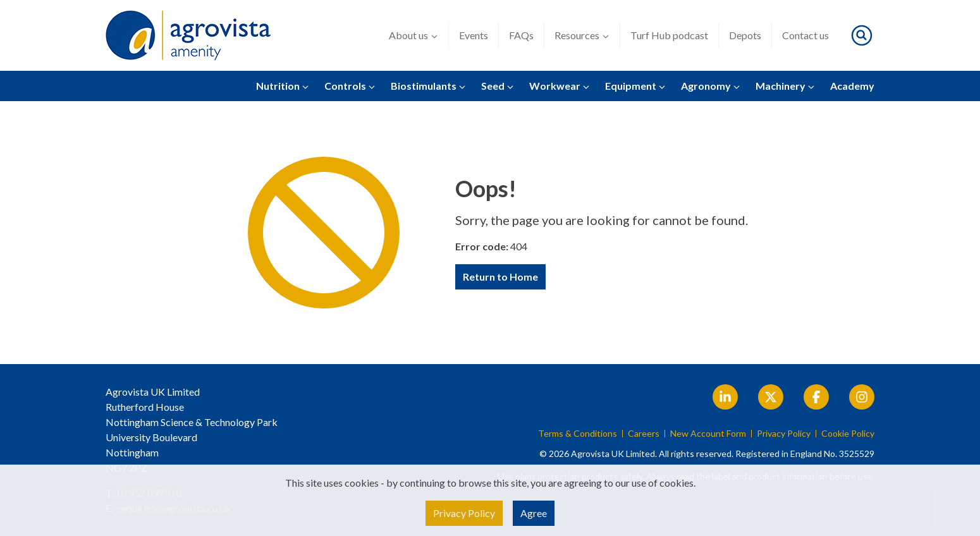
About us (413, 35)
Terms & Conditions (578, 434)
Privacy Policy (784, 434)
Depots (745, 35)
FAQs (521, 35)
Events (474, 35)
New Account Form (708, 434)
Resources (582, 35)
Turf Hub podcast (669, 35)
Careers (644, 434)
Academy (852, 86)
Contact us (805, 35)
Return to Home (500, 277)
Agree (534, 513)
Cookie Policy (848, 434)
